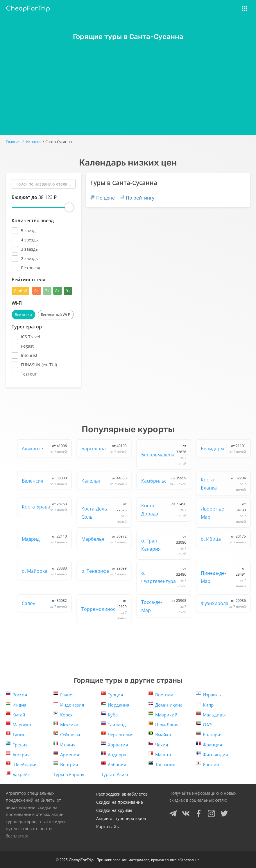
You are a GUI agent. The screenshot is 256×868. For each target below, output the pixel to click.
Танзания (162, 764)
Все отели (23, 315)
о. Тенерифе (104, 571)
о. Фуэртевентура (164, 577)
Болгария (209, 734)
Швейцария (22, 764)
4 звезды (30, 240)
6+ (37, 291)
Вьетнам (161, 694)
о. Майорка (44, 571)
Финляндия (212, 754)
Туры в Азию (114, 774)
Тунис (15, 734)
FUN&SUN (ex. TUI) (39, 365)
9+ (68, 291)
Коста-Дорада (164, 510)
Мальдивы (211, 714)
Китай (16, 714)
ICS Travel (31, 337)
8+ (58, 291)
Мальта (160, 754)
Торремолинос (104, 609)
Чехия (158, 744)
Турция (112, 694)
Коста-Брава (44, 507)
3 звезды (30, 249)
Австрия (18, 754)
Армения (66, 754)
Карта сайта (108, 827)
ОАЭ (204, 724)
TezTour (29, 374)
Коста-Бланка (223, 484)
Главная (13, 142)
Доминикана (165, 704)
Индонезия (69, 704)
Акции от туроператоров (121, 818)
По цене (102, 198)
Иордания (115, 704)
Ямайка (160, 734)
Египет (64, 694)
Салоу (44, 603)
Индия (16, 704)
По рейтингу (137, 198)
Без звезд (31, 268)
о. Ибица (223, 539)
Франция (209, 744)
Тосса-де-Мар (164, 606)
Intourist (29, 355)
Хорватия (114, 744)
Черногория (117, 734)
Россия (16, 694)
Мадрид (44, 539)
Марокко (18, 724)
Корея (63, 714)
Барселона (104, 449)
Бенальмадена (164, 455)
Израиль (209, 694)
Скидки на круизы (114, 810)
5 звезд (28, 231)
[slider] (69, 207)
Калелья (104, 481)
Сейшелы (67, 734)
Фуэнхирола (223, 603)
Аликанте (44, 449)
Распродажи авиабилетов (122, 794)
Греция (17, 744)
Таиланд (113, 724)
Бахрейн (18, 774)
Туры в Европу (69, 774)
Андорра (114, 754)
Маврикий (163, 714)
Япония (207, 764)
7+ (47, 291)
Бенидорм (223, 449)
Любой (20, 291)
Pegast (27, 346)
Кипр (205, 704)
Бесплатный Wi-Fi (56, 315)
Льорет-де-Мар (223, 513)
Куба (109, 714)
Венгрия (66, 764)
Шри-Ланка (164, 724)
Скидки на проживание (120, 802)
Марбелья (104, 539)
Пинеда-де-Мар (223, 577)
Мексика (66, 724)
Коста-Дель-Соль (104, 513)
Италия (65, 744)
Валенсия (44, 481)
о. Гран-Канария (164, 545)
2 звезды (30, 258)
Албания (114, 764)
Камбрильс (164, 481)
